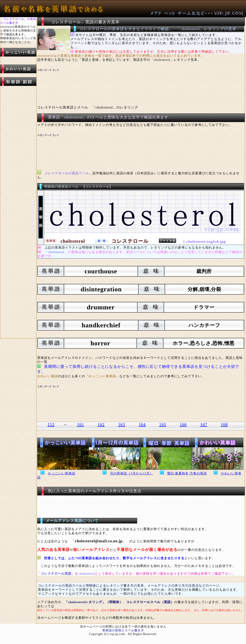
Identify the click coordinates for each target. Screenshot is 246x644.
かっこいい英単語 (62, 473)
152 (51, 425)
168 (224, 425)
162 (101, 425)
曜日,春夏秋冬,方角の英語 (187, 473)
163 (122, 425)
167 (204, 425)
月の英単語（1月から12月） (132, 473)
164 (142, 425)
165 (163, 425)
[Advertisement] (117, 85)
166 (183, 425)
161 (81, 425)
